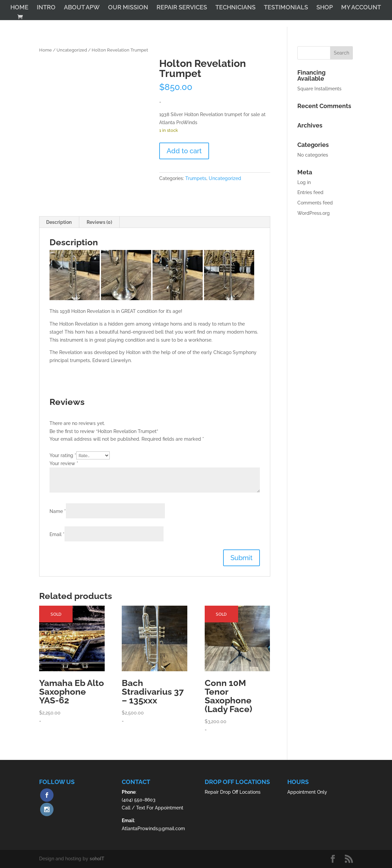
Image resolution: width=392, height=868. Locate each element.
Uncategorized (72, 50)
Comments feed (315, 203)
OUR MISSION (128, 8)
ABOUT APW (82, 8)
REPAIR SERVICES (182, 8)
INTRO (46, 8)
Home (45, 50)
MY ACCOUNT (361, 8)
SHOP (325, 8)
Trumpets (196, 178)
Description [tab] (59, 222)
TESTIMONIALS (286, 8)
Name (58, 511)
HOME (19, 8)
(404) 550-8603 (139, 800)
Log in (304, 182)
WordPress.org (314, 213)
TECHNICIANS (235, 8)
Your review (64, 463)
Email (57, 534)
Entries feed (310, 192)
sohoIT (97, 859)
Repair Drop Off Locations (233, 792)
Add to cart (184, 151)
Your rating (63, 455)
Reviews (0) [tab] (99, 222)
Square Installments (319, 89)
